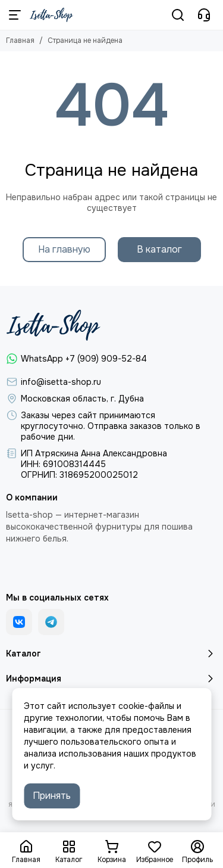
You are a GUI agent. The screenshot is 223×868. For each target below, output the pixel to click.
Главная (20, 41)
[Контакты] (204, 15)
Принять (52, 796)
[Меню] (15, 15)
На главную (64, 249)
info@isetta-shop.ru (61, 382)
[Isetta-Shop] (51, 15)
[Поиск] (178, 15)
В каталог (159, 249)
